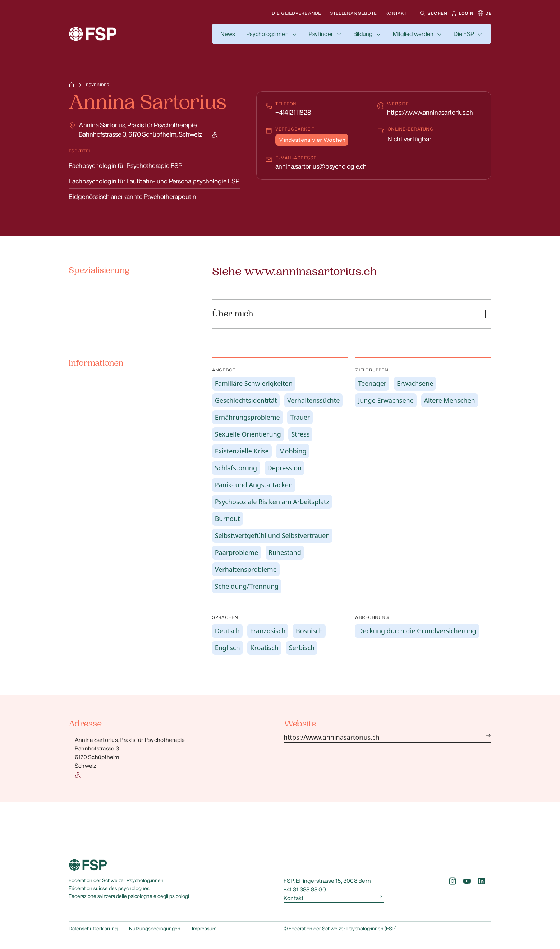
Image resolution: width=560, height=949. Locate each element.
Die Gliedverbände (296, 13)
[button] (433, 13)
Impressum (204, 929)
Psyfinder (321, 34)
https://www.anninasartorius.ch (430, 112)
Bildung (363, 34)
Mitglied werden (413, 34)
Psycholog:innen (267, 34)
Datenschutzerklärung (93, 929)
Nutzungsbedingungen (155, 929)
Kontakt (396, 13)
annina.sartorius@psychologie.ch (321, 166)
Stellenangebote (354, 13)
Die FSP (464, 34)
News (228, 34)
